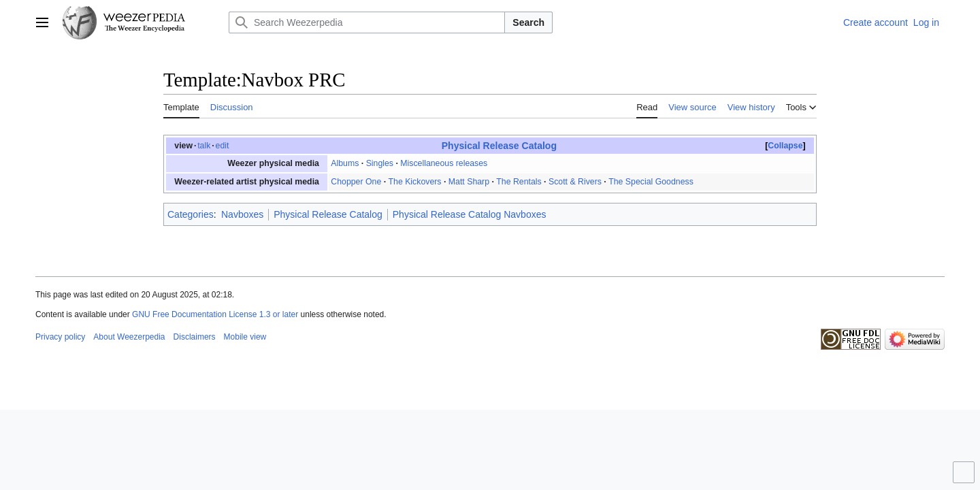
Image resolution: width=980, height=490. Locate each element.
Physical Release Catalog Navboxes (470, 214)
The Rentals (519, 182)
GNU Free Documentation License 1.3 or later (215, 314)
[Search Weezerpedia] (367, 22)
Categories (191, 214)
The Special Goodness (651, 182)
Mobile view (245, 337)
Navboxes (242, 214)
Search (528, 22)
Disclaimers (195, 337)
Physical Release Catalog (499, 146)
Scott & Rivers (575, 182)
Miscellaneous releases (444, 163)
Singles (380, 163)
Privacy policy (60, 337)
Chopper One (356, 182)
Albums (345, 163)
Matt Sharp (469, 182)
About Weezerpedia (129, 337)
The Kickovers (415, 182)
